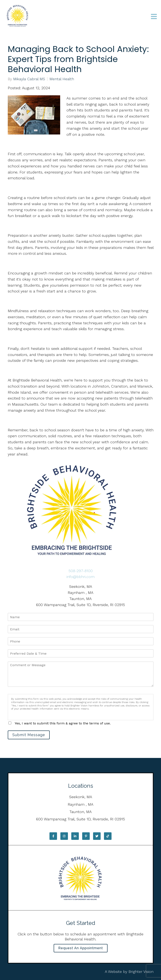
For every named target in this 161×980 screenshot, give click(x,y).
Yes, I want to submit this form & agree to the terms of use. (63, 723)
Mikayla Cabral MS (29, 79)
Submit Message (29, 735)
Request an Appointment (81, 948)
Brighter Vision (141, 972)
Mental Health (62, 79)
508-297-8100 (81, 571)
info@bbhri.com (80, 577)
